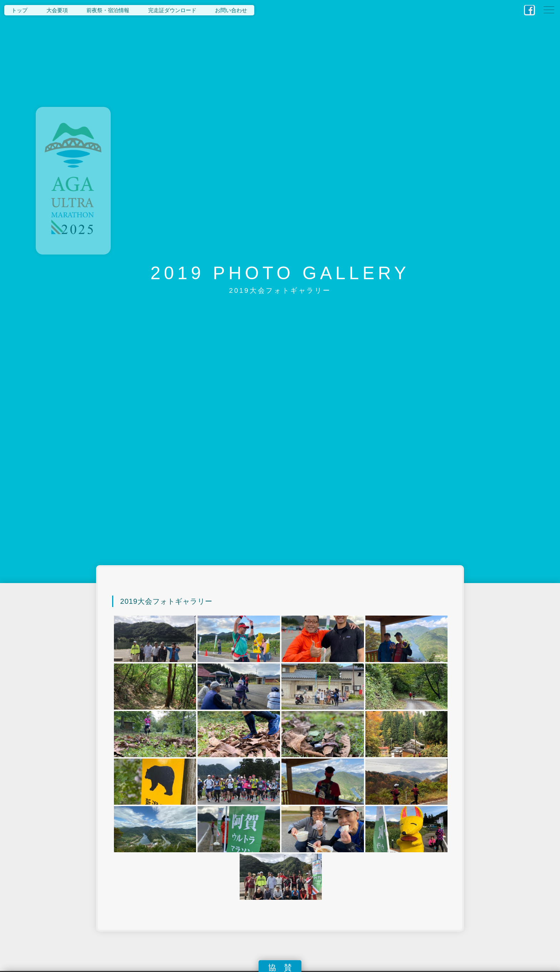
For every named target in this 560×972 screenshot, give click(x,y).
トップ (19, 10)
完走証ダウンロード (172, 10)
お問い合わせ (231, 10)
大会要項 (57, 10)
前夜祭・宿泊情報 (108, 10)
